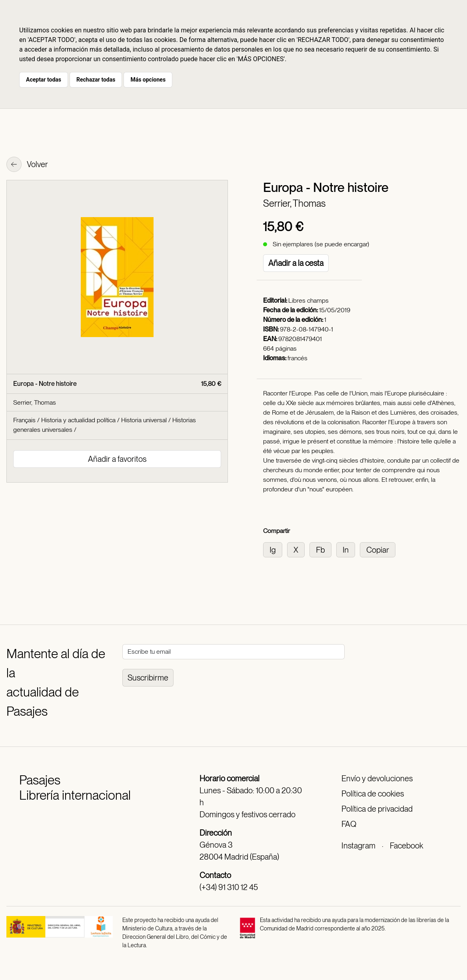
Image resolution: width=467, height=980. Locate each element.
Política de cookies (373, 794)
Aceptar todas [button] (44, 80)
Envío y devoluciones (377, 778)
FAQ (349, 824)
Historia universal (144, 420)
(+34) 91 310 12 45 (229, 887)
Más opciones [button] (148, 80)
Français (24, 420)
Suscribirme (148, 678)
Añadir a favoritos (117, 459)
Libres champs (308, 300)
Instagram (358, 846)
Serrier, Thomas (294, 203)
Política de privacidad (377, 809)
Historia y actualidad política (78, 420)
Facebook (406, 846)
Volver (27, 165)
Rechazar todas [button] (96, 80)
